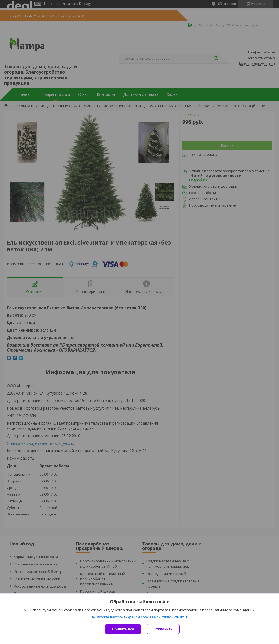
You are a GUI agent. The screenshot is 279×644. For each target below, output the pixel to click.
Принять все (123, 629)
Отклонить (163, 629)
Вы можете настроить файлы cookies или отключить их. (138, 617)
